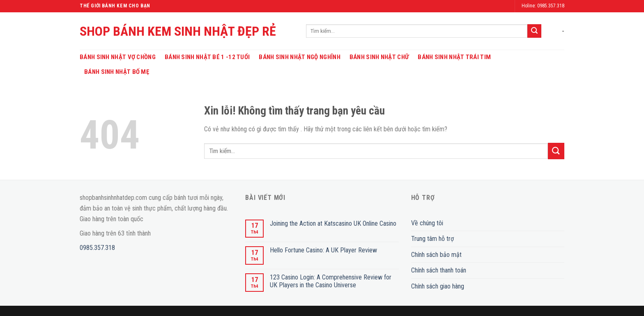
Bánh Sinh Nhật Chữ (379, 57)
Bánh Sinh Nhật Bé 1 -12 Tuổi (207, 57)
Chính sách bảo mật (436, 255)
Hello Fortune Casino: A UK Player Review (323, 250)
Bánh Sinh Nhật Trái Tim (454, 57)
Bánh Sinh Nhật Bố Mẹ (117, 72)
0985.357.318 (97, 248)
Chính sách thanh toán (439, 270)
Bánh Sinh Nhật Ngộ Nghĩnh (300, 57)
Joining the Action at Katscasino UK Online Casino (333, 223)
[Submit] (534, 31)
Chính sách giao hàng (438, 286)
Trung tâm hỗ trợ (432, 239)
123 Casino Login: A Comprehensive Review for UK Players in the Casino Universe (331, 281)
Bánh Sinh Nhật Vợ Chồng (118, 57)
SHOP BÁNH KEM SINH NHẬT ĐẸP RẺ (178, 31)
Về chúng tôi (427, 223)
